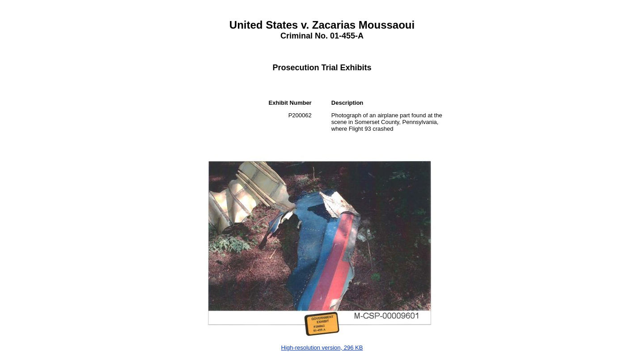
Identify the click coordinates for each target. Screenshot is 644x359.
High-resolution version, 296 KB (322, 348)
